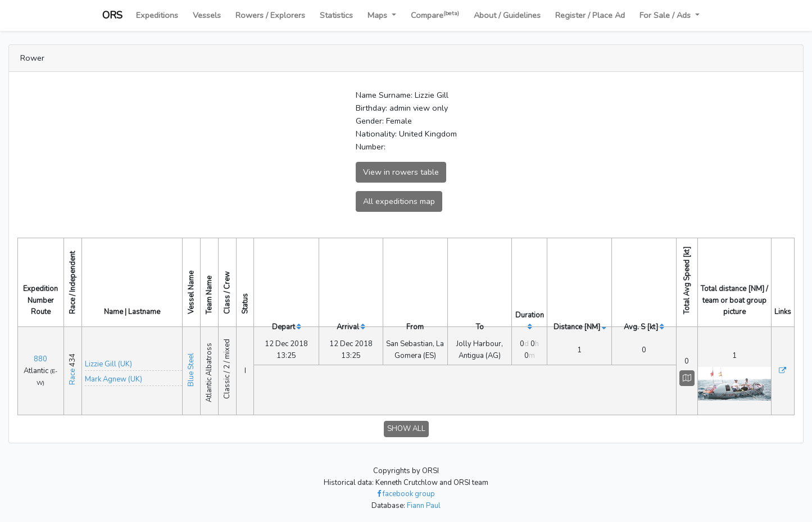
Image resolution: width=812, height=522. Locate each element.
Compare (435, 15)
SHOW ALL (406, 422)
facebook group (406, 487)
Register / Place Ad (590, 15)
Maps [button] (378, 15)
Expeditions (157, 15)
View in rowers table (401, 172)
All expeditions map (399, 201)
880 (40, 356)
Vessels (207, 15)
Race (72, 373)
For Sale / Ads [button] (666, 15)
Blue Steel (191, 366)
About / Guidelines (507, 15)
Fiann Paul (424, 499)
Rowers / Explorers (270, 15)
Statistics (336, 15)
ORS (112, 15)
